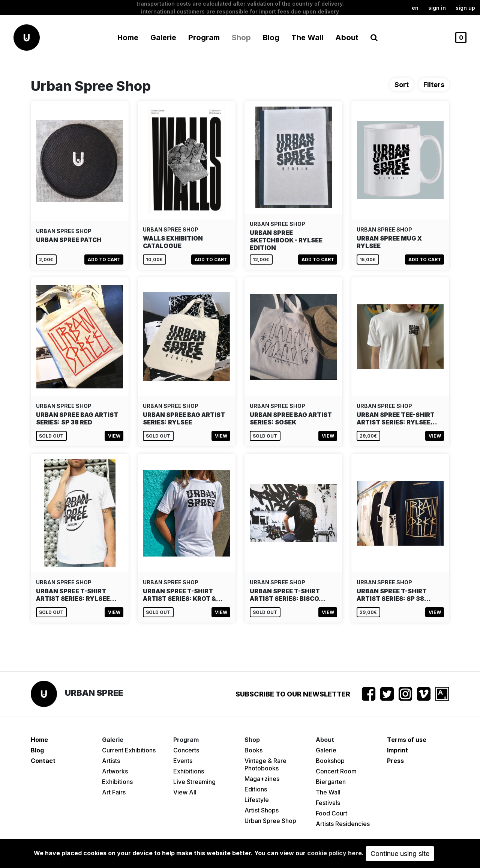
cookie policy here (334, 853)
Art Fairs (114, 792)
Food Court (331, 813)
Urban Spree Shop (270, 821)
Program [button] (204, 38)
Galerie (326, 750)
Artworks (115, 771)
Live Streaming (194, 782)
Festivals (328, 803)
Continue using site (400, 854)
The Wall (307, 38)
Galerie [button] (163, 38)
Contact (43, 761)
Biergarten (331, 782)
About (347, 38)
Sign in (437, 8)
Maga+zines (262, 779)
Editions (256, 789)
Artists (111, 761)
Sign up (465, 8)
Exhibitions (117, 782)
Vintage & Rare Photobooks (265, 764)
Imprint (397, 750)
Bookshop (330, 761)
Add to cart (104, 259)
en (415, 8)
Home (128, 38)
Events (183, 761)
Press (395, 761)
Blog (271, 38)
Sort (402, 85)
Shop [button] (241, 38)
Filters (434, 85)
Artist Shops (262, 810)
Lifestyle (257, 800)
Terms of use (407, 740)
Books (253, 750)
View (114, 436)
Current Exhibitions (129, 750)
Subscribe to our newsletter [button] (293, 694)
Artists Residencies (343, 824)
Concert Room (336, 771)
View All (185, 792)
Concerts (186, 750)
